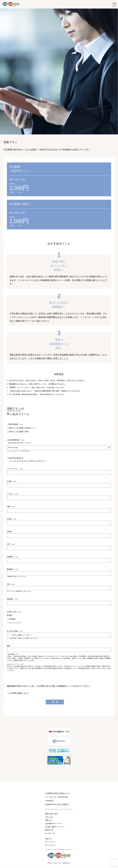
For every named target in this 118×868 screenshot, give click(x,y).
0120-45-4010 (63, 797)
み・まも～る (50, 834)
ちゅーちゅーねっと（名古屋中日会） (61, 863)
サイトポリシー (51, 846)
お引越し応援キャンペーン (55, 827)
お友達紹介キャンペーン (54, 824)
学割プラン (49, 821)
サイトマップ (50, 842)
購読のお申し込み (52, 814)
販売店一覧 (49, 830)
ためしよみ (49, 817)
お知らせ (48, 839)
